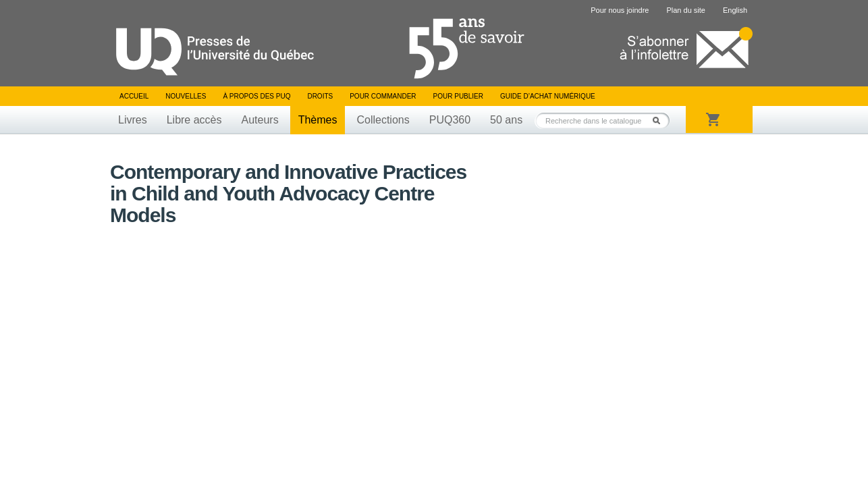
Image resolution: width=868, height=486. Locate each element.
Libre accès (194, 120)
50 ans (506, 120)
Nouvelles (186, 96)
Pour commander (383, 96)
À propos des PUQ (256, 96)
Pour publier (458, 96)
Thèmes (318, 120)
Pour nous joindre (620, 10)
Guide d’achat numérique (548, 96)
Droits (320, 96)
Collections (383, 120)
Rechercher (660, 120)
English (735, 10)
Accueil (134, 96)
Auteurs (260, 120)
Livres (133, 120)
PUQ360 (450, 120)
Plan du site (685, 10)
